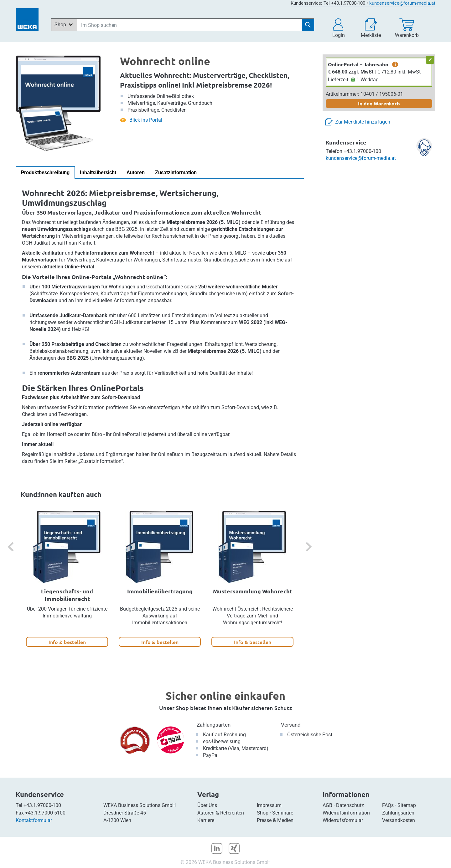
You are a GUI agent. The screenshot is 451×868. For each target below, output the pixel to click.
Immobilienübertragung (160, 591)
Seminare (283, 813)
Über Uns (207, 805)
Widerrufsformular (343, 820)
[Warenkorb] (407, 28)
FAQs (388, 805)
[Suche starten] (308, 25)
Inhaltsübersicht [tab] (98, 173)
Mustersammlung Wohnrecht (253, 591)
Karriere (206, 820)
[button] (339, 28)
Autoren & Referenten (221, 813)
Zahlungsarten (214, 725)
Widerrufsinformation (346, 813)
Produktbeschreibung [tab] (45, 173)
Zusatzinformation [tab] (176, 173)
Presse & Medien (275, 820)
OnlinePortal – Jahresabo (358, 64)
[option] (67, 578)
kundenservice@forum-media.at (402, 3)
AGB (327, 805)
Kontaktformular (34, 820)
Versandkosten (399, 820)
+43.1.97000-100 (42, 805)
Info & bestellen (67, 642)
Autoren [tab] (136, 173)
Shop (263, 813)
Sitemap (407, 805)
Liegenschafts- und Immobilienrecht (67, 595)
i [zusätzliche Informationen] (395, 64)
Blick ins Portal (146, 120)
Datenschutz (350, 805)
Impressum (269, 805)
